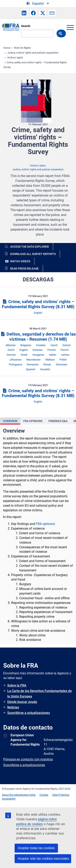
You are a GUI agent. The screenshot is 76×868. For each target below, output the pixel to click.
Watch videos (20, 261)
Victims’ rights (15, 58)
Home (7, 48)
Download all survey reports (33, 254)
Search (26, 26)
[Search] (37, 33)
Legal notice (29, 795)
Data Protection (61, 795)
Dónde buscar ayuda (22, 702)
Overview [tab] (10, 421)
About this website (12, 795)
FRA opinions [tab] (33, 421)
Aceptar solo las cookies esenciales (43, 859)
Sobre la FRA (17, 685)
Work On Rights (22, 48)
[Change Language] (38, 4)
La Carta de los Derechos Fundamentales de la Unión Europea (40, 694)
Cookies (44, 795)
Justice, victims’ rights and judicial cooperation (33, 53)
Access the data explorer (29, 247)
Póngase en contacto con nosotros (28, 759)
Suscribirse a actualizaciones (29, 713)
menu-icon (70, 27)
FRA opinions (45, 524)
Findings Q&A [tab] (58, 421)
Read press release (24, 269)
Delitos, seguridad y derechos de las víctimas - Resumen (38, 337)
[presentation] (10, 421)
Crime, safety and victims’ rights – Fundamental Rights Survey (38, 304)
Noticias (13, 707)
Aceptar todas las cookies (36, 848)
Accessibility (9, 799)
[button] (24, 13)
